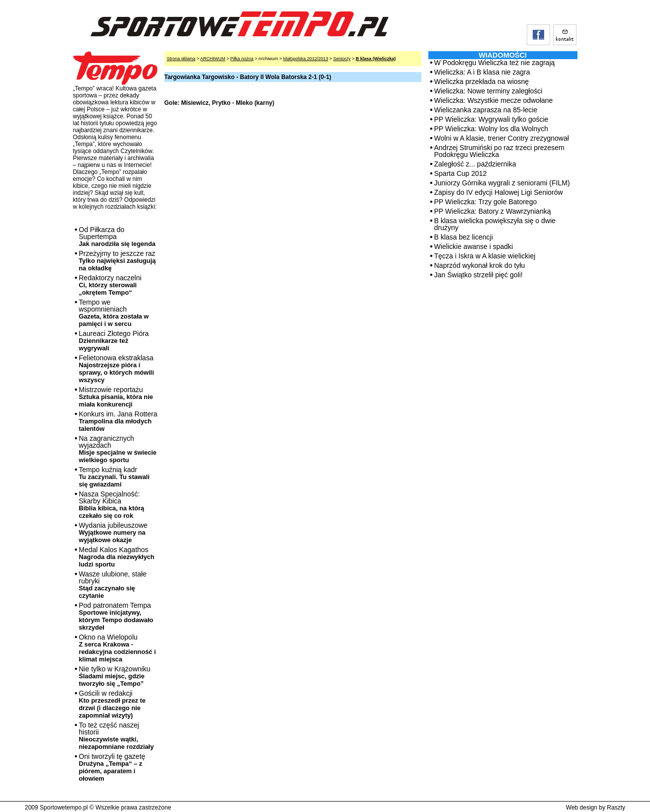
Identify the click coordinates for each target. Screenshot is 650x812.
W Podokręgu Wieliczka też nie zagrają (495, 63)
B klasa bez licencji (464, 237)
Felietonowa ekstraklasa (117, 369)
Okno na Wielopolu (118, 648)
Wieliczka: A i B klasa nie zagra (482, 72)
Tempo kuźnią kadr (114, 477)
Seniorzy (342, 59)
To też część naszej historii (117, 736)
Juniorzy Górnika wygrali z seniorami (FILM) (502, 183)
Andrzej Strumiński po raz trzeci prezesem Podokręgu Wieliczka (499, 151)
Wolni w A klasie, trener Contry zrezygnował (502, 138)
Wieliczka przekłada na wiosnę (482, 81)
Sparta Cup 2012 (461, 173)
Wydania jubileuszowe (113, 532)
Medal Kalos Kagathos (117, 557)
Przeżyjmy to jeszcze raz (118, 261)
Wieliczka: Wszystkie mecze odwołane (494, 100)
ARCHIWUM (213, 59)
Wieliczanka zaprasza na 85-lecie (486, 110)
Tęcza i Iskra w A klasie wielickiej (485, 256)
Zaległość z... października (475, 164)
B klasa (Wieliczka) (376, 59)
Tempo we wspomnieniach (114, 313)
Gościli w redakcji (112, 704)
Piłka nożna (242, 59)
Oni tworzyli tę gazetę (112, 767)
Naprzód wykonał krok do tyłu (480, 265)
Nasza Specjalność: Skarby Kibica (112, 505)
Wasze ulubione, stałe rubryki (113, 585)
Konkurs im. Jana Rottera (118, 421)
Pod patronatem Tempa (116, 616)
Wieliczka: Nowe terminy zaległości (488, 91)
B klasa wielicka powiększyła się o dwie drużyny (495, 224)
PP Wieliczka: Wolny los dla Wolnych (491, 129)
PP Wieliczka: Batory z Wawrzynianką (493, 211)
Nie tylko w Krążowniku (115, 676)
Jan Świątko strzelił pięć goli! (479, 275)
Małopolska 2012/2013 (306, 59)
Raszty (616, 808)
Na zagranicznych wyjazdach (118, 449)
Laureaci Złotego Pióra (114, 341)
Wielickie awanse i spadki (474, 246)
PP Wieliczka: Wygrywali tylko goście (491, 119)
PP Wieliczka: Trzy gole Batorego (486, 202)
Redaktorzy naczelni (110, 285)
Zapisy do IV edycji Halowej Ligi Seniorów (499, 192)
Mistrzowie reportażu (116, 397)
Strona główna (181, 59)
